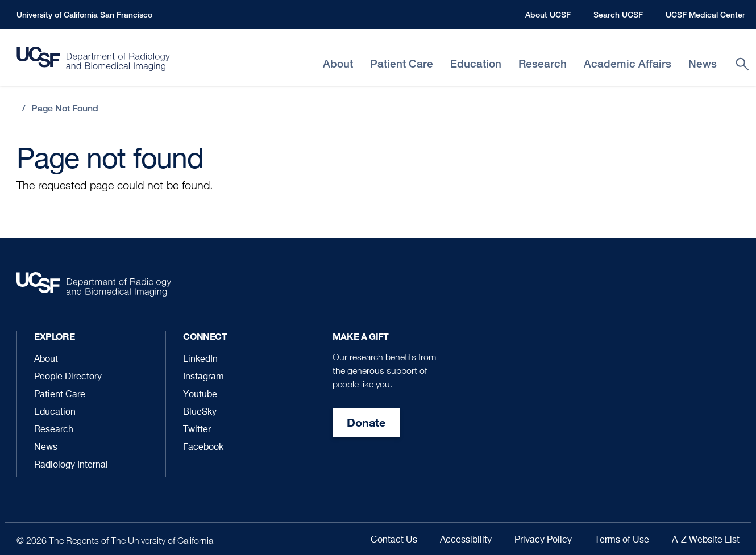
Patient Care (60, 395)
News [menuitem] (703, 64)
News (46, 448)
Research (54, 430)
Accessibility (466, 540)
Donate (366, 422)
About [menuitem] (338, 64)
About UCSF (548, 14)
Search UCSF (618, 14)
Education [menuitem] (476, 64)
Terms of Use (622, 540)
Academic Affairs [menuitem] (628, 64)
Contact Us (394, 540)
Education (55, 412)
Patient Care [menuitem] (402, 64)
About (46, 360)
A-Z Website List (706, 540)
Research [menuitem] (543, 64)
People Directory (68, 377)
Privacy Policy (543, 540)
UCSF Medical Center (705, 14)
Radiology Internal (71, 465)
